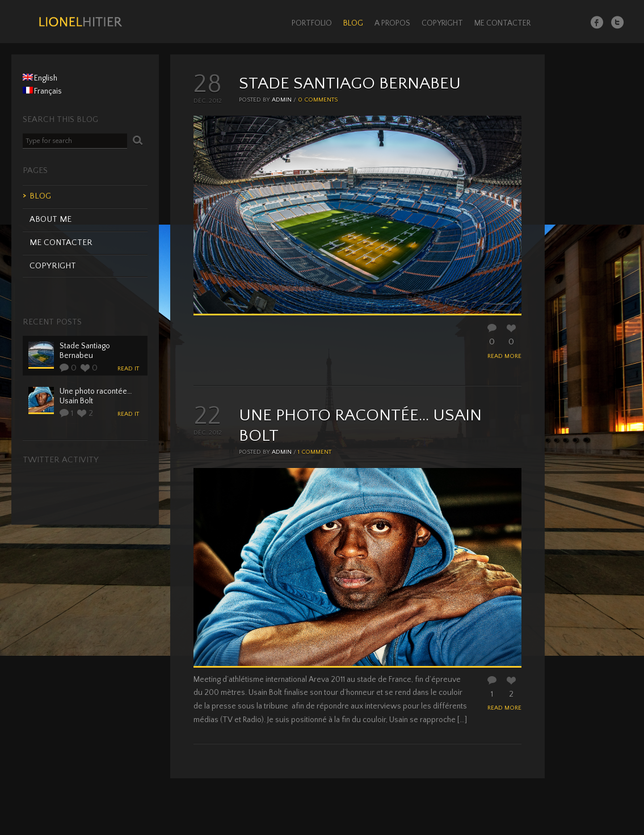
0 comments (318, 100)
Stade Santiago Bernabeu (350, 84)
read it (128, 369)
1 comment (315, 452)
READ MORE (504, 356)
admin (282, 100)
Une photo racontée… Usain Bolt (96, 396)
